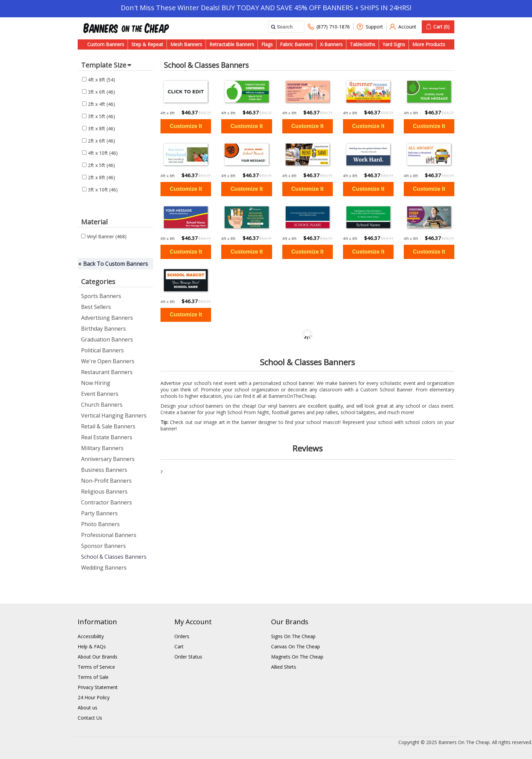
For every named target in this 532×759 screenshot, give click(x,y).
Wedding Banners (104, 568)
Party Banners (99, 513)
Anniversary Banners (108, 459)
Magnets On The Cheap (297, 657)
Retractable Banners (232, 44)
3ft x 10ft (100, 190)
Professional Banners (109, 535)
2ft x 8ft (99, 177)
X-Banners (331, 44)
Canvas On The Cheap (296, 646)
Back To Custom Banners (116, 264)
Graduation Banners (107, 339)
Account (403, 27)
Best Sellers (96, 307)
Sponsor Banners (103, 546)
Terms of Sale (93, 677)
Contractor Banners (107, 502)
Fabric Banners (296, 44)
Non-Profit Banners (106, 481)
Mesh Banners (186, 44)
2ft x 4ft (99, 104)
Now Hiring (96, 383)
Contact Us (90, 718)
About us (88, 708)
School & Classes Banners (114, 557)
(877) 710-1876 (329, 27)
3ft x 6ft (99, 92)
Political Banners (102, 350)
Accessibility (91, 636)
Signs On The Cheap (293, 636)
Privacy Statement (98, 687)
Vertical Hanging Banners (114, 415)
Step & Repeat (147, 44)
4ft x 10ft (100, 153)
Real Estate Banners (107, 437)
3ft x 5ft (99, 116)
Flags (267, 44)
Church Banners (102, 405)
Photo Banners (100, 524)
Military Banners (102, 448)
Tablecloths (363, 44)
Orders (182, 636)
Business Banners (104, 470)
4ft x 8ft (99, 80)
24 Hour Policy (94, 697)
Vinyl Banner (104, 236)
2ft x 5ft (99, 165)
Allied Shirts (284, 667)
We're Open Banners (108, 361)
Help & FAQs (92, 646)
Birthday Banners (103, 329)
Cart (179, 646)
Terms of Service (96, 667)
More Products (429, 44)
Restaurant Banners (107, 372)
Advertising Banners (107, 318)
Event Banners (100, 394)
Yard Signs (394, 44)
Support (370, 27)
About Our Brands (98, 657)
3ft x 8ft (99, 128)
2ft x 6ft (99, 141)
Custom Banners (106, 44)
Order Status (188, 657)
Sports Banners (101, 296)
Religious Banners (104, 492)
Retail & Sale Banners (108, 426)
